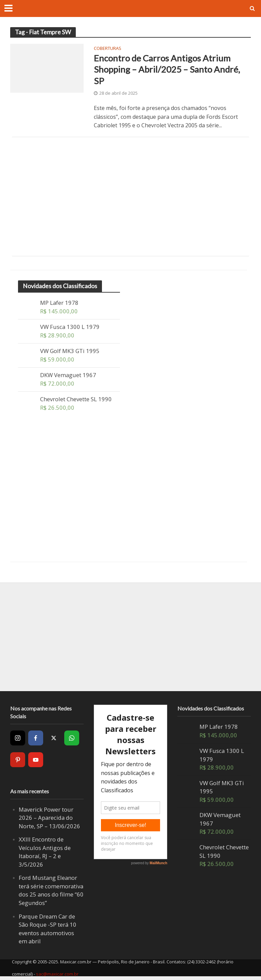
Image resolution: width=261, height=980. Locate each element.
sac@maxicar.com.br (57, 974)
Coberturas (108, 49)
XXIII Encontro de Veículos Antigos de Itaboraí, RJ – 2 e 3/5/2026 (45, 852)
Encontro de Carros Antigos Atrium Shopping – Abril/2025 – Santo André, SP (167, 69)
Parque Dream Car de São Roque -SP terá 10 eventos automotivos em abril (48, 929)
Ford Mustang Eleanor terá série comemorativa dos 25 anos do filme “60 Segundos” (51, 890)
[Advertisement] (130, 197)
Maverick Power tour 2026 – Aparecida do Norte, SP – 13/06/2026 (49, 818)
